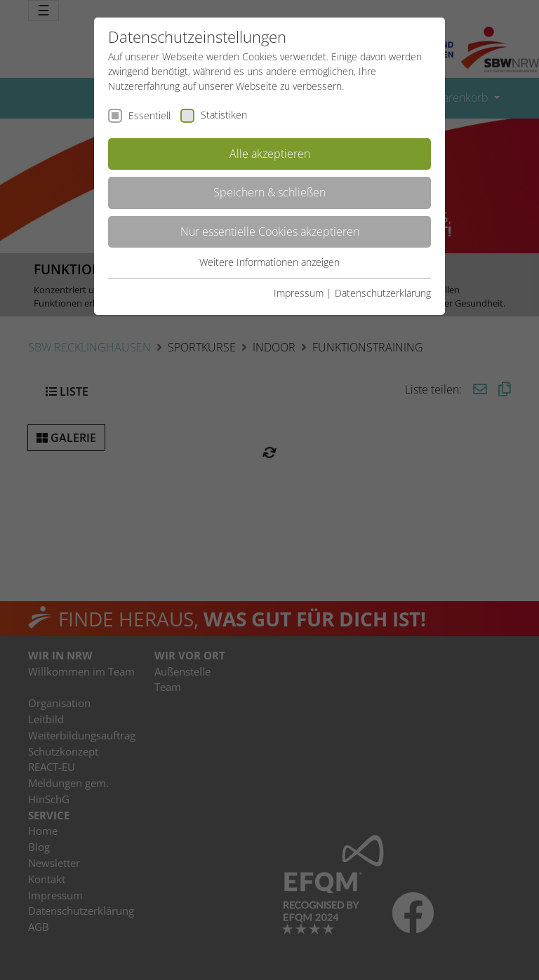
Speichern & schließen (269, 192)
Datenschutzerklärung (383, 293)
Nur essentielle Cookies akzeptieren (270, 231)
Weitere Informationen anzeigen (269, 262)
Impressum (299, 293)
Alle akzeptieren (270, 154)
